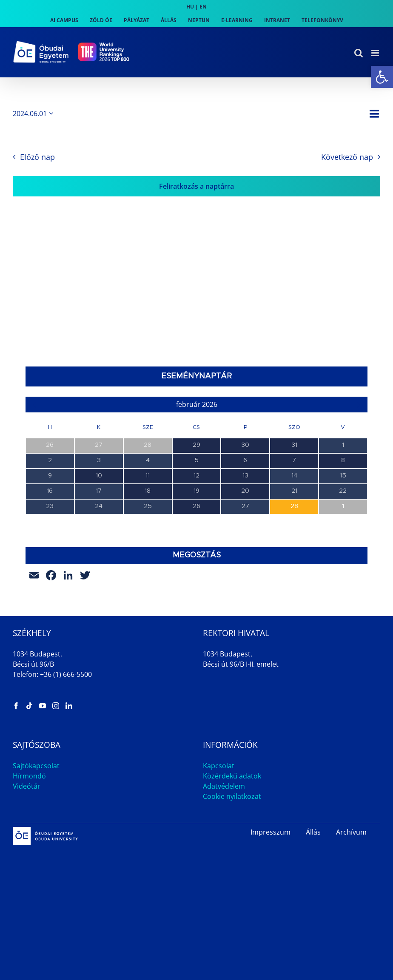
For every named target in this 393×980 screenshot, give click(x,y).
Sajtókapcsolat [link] (36, 766)
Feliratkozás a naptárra (196, 186)
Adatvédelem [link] (224, 786)
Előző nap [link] (37, 157)
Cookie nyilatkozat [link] (232, 796)
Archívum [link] (351, 832)
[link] (382, 77)
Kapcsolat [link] (219, 766)
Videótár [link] (27, 786)
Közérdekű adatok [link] (232, 776)
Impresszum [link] (271, 832)
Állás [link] (313, 832)
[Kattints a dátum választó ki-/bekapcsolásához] (34, 114)
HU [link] (190, 7)
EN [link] (203, 7)
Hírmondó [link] (29, 776)
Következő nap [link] (347, 157)
